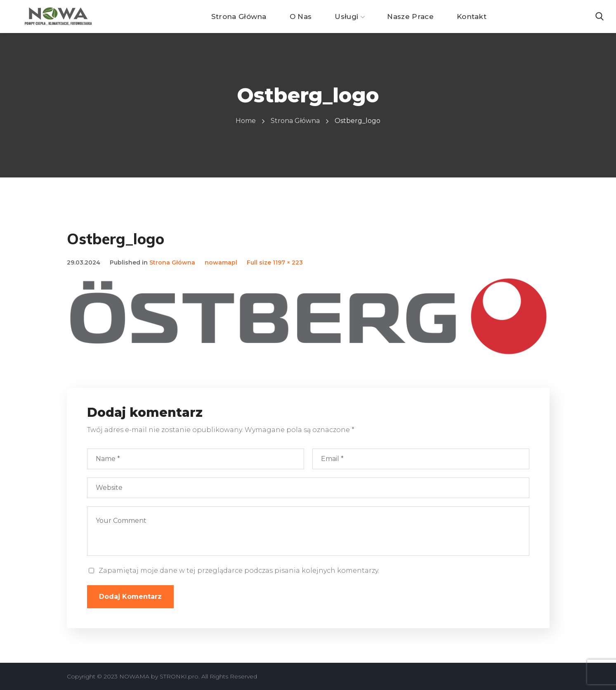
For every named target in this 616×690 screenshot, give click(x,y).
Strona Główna (295, 121)
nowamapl (221, 262)
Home (246, 121)
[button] (599, 17)
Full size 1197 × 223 (275, 262)
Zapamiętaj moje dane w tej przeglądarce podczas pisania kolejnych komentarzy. (239, 571)
